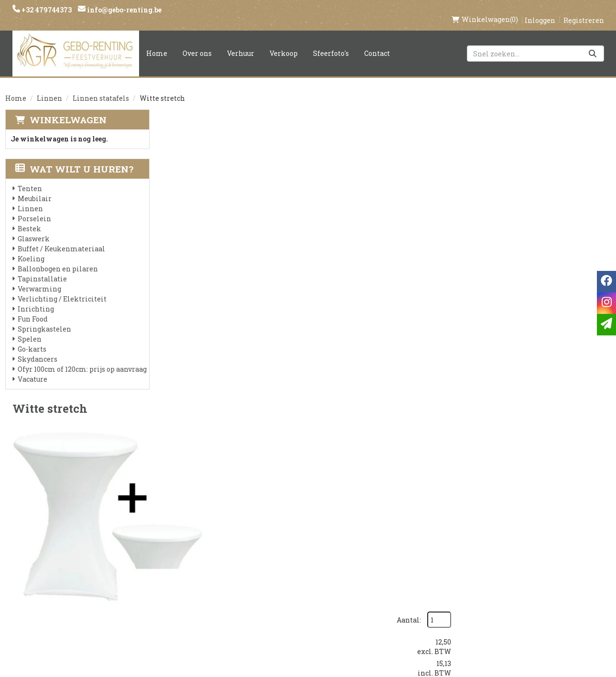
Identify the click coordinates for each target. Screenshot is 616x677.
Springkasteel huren (307, 617)
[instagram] (493, 541)
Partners (182, 552)
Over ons (197, 43)
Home (157, 43)
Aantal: (559, 129)
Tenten (30, 178)
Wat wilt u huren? (74, 159)
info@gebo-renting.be (124, 10)
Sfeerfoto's (331, 43)
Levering (282, 536)
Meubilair (35, 188)
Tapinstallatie (42, 269)
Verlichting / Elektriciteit (62, 289)
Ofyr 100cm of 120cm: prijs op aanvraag (82, 359)
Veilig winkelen (297, 552)
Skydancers (38, 349)
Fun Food (33, 309)
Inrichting (36, 299)
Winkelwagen (68, 110)
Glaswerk (34, 229)
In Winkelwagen (560, 203)
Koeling (31, 249)
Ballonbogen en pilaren (58, 259)
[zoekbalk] (535, 43)
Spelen (30, 329)
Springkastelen (44, 319)
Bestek (29, 219)
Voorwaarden (192, 569)
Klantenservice (397, 536)
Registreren (584, 10)
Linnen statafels (101, 88)
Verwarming (39, 279)
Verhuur (241, 43)
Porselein (34, 209)
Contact (377, 43)
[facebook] (474, 541)
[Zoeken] (593, 43)
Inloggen (540, 10)
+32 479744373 (46, 10)
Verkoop (284, 43)
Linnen (49, 88)
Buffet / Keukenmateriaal (61, 239)
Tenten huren (292, 601)
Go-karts (32, 339)
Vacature (32, 369)
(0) (485, 10)
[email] (606, 325)
